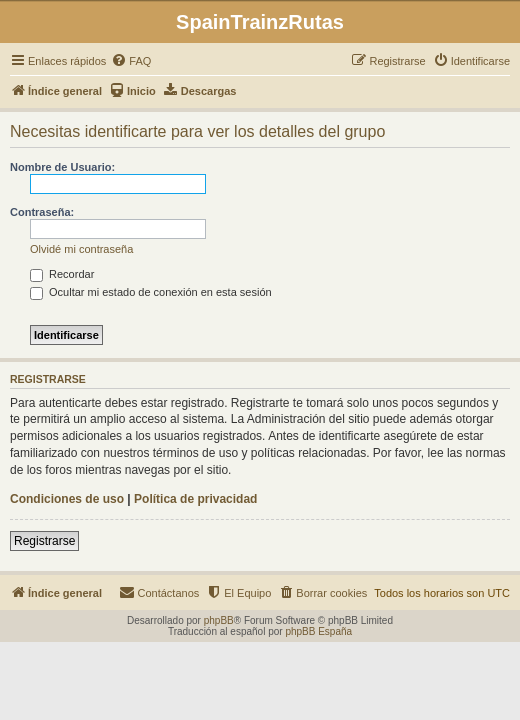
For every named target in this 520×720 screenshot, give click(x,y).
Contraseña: (42, 212)
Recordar (62, 274)
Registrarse (44, 541)
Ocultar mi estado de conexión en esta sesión (151, 292)
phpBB (219, 620)
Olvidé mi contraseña (81, 249)
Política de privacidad (195, 499)
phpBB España (318, 631)
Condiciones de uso (67, 499)
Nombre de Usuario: (62, 167)
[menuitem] (131, 61)
